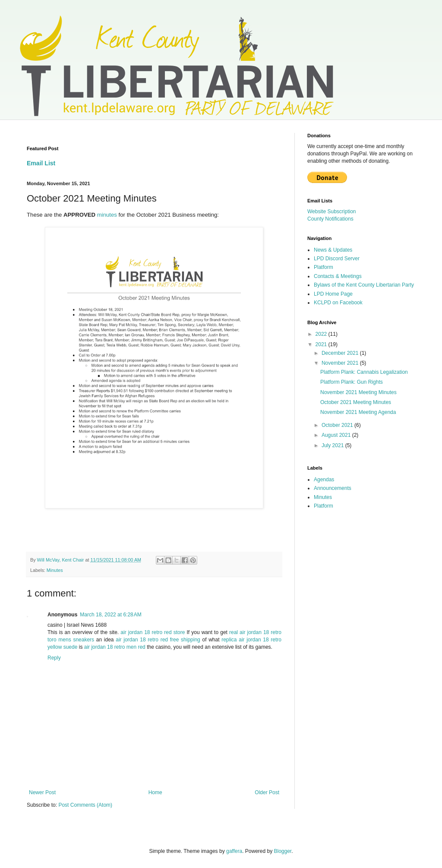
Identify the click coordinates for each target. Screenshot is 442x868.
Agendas (324, 480)
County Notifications (330, 219)
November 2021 (341, 363)
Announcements (333, 488)
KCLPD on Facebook (338, 303)
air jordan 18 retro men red (115, 647)
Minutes (55, 570)
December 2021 (341, 353)
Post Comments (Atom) (85, 805)
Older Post (267, 792)
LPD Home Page (333, 294)
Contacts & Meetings (338, 276)
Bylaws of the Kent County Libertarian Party (364, 285)
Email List (41, 163)
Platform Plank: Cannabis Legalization (364, 372)
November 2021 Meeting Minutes (358, 392)
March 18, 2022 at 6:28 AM (110, 615)
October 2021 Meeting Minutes (356, 402)
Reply (54, 658)
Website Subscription (332, 211)
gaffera (234, 851)
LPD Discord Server (337, 259)
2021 (322, 344)
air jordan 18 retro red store (153, 632)
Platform (324, 267)
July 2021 (333, 445)
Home (155, 792)
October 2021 (338, 425)
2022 (322, 334)
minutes (107, 215)
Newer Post (42, 792)
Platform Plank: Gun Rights (352, 382)
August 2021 (337, 435)
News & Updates (333, 250)
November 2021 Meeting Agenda (358, 412)
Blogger (283, 851)
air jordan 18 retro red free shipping (158, 640)
